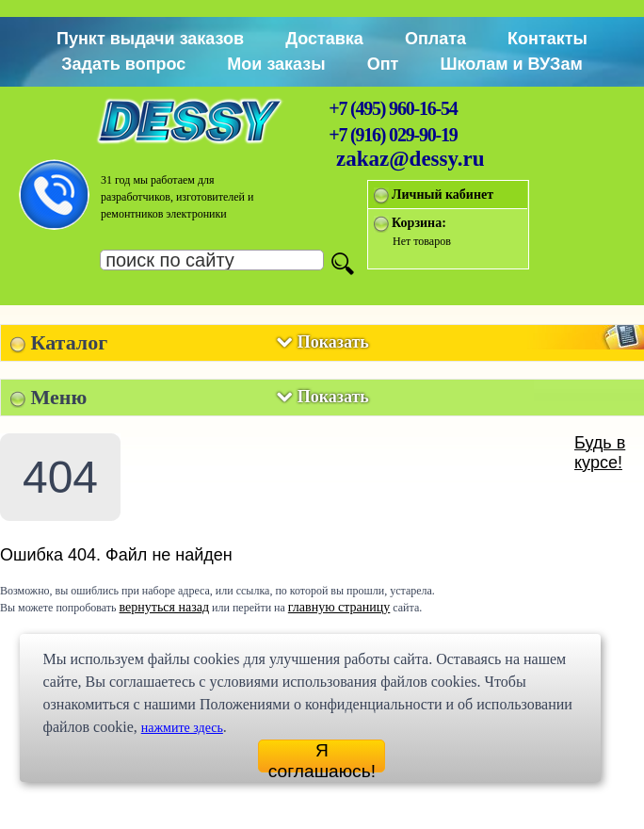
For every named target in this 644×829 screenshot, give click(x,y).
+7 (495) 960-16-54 (393, 108)
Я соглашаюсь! (322, 756)
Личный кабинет (443, 195)
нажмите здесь (182, 728)
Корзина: (419, 223)
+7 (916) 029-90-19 (393, 135)
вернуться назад (164, 607)
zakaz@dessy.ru (411, 159)
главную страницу (339, 607)
